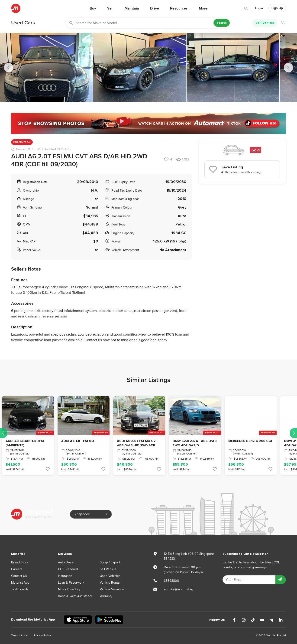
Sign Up (277, 8)
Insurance (65, 576)
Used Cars (23, 23)
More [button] (203, 8)
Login (259, 8)
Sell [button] (110, 8)
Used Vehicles (110, 576)
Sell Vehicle (265, 23)
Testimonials (20, 589)
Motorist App (20, 583)
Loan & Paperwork (71, 583)
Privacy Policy (42, 635)
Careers (17, 569)
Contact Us (19, 576)
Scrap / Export (110, 562)
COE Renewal (68, 569)
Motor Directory (69, 589)
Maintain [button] (132, 8)
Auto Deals (66, 562)
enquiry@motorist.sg (178, 589)
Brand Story (20, 562)
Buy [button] (93, 8)
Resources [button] (179, 8)
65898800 (171, 581)
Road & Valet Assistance (75, 596)
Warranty (106, 596)
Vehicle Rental (110, 583)
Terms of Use (19, 635)
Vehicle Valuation (112, 589)
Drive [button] (155, 8)
